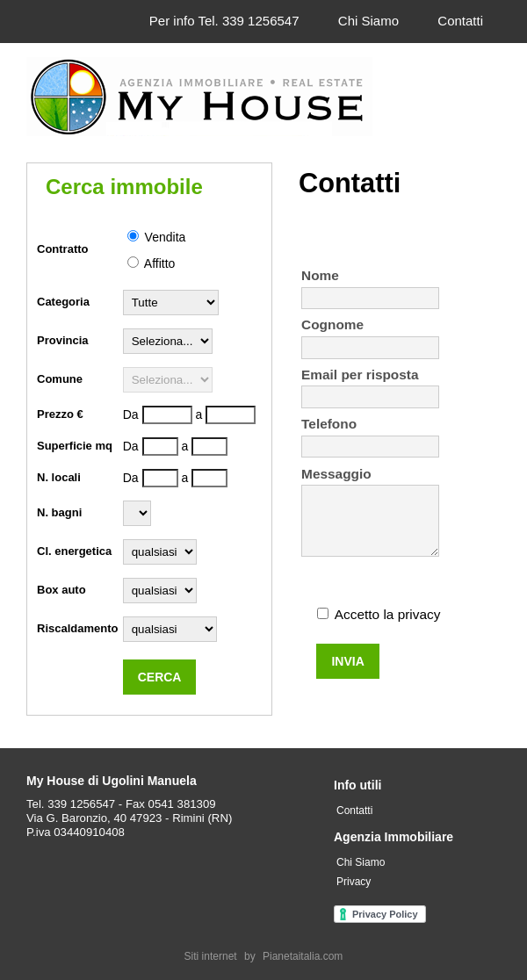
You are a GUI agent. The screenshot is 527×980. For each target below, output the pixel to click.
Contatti (460, 21)
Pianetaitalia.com (303, 956)
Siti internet (211, 956)
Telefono (329, 424)
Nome (320, 275)
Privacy (354, 882)
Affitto (152, 263)
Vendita (157, 237)
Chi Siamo (368, 21)
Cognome (332, 324)
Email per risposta (360, 375)
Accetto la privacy (388, 614)
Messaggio (336, 474)
